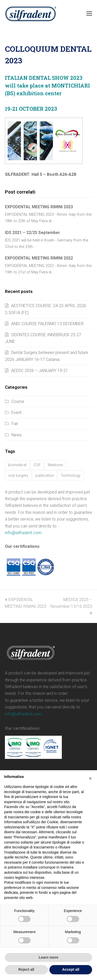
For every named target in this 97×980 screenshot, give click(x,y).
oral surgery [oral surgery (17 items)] (18, 475)
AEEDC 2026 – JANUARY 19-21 (40, 371)
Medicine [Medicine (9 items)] (55, 465)
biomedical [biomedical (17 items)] (17, 465)
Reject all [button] (26, 969)
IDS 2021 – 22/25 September (32, 233)
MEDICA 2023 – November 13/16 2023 (71, 606)
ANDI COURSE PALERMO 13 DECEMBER (47, 324)
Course (18, 401)
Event (16, 413)
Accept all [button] (71, 969)
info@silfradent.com (23, 533)
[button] (89, 14)
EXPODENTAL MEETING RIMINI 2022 (39, 258)
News (17, 435)
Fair (15, 424)
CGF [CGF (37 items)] (37, 465)
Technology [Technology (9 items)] (71, 475)
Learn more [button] (48, 957)
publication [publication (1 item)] (45, 475)
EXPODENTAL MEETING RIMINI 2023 (39, 207)
